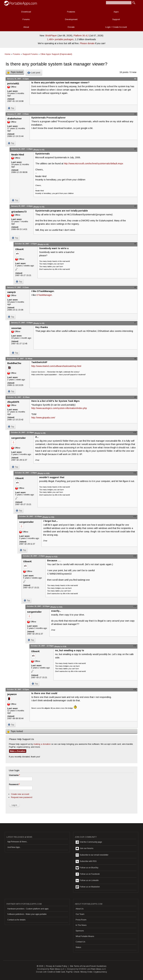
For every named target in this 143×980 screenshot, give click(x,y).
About (26, 27)
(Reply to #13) (56, 607)
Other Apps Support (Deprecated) (56, 54)
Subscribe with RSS (86, 861)
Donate (71, 27)
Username (14, 775)
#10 (135, 432)
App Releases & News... (18, 842)
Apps (116, 12)
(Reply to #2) (39, 150)
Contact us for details (16, 920)
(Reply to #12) (51, 557)
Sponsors (80, 931)
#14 (135, 606)
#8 (135, 359)
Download (26, 12)
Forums (26, 19)
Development (71, 19)
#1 (135, 79)
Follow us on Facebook (88, 874)
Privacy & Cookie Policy (57, 966)
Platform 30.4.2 (81, 36)
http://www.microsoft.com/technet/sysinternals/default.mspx (94, 164)
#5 (135, 244)
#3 (135, 149)
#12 (135, 516)
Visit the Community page (89, 842)
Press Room (81, 920)
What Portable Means (85, 936)
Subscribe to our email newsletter (92, 855)
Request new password (22, 797)
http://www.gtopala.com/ (43, 418)
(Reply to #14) (60, 646)
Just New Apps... (14, 847)
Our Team (80, 914)
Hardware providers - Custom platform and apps (28, 909)
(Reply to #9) (40, 433)
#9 (135, 397)
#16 (135, 689)
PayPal (69, 972)
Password (14, 784)
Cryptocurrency (100, 972)
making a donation (42, 744)
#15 (135, 646)
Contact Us (80, 942)
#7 (135, 323)
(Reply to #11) (48, 517)
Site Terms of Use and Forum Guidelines (88, 966)
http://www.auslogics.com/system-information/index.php (59, 408)
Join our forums (84, 849)
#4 (135, 206)
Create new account (20, 794)
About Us (80, 909)
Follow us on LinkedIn (87, 881)
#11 (135, 473)
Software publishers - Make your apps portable (27, 914)
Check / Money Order (83, 972)
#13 (135, 556)
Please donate (87, 43)
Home (8, 54)
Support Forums (30, 54)
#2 (135, 114)
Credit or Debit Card (56, 972)
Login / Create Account (116, 27)
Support (116, 19)
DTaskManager (44, 295)
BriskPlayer (51, 36)
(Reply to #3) (39, 207)
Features (71, 12)
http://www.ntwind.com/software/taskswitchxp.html (56, 366)
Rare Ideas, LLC (57, 969)
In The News (81, 925)
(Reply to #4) (43, 244)
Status (78, 947)
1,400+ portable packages (60, 39)
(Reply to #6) (39, 323)
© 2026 (40, 966)
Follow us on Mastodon (88, 887)
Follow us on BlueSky (87, 868)
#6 (135, 287)
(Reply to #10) (43, 473)
